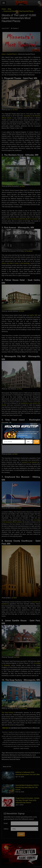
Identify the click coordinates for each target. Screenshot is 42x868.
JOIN (36, 442)
